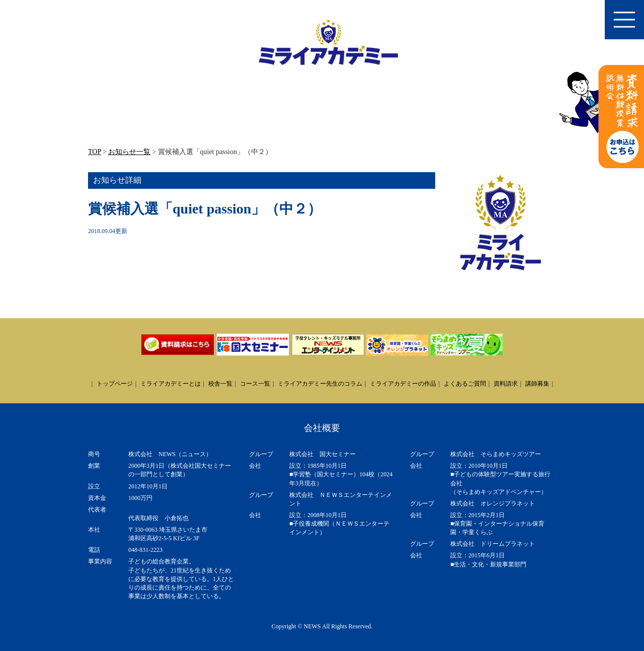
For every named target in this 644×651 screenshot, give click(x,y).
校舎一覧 (220, 384)
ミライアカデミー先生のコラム (320, 384)
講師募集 (537, 384)
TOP (95, 152)
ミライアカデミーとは (171, 384)
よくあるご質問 (465, 384)
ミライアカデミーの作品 (403, 384)
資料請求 (506, 384)
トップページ (115, 384)
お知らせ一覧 (129, 152)
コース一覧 (255, 384)
